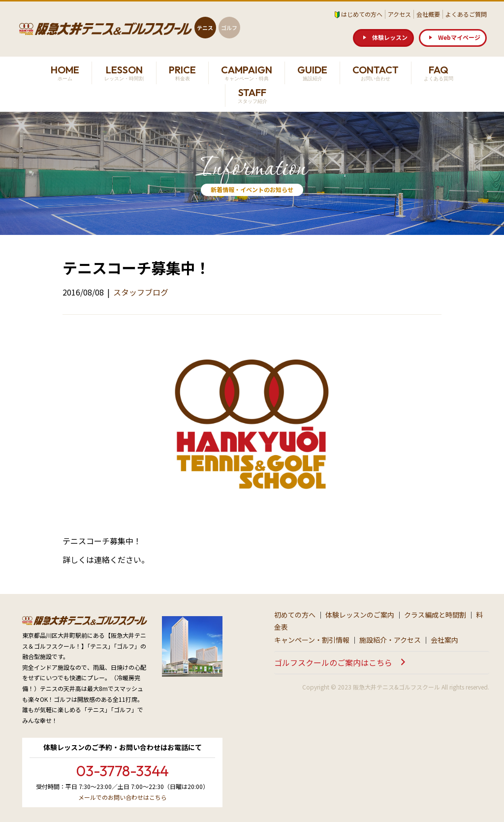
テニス (205, 28)
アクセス (399, 14)
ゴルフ (229, 28)
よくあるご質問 (466, 14)
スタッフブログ (141, 292)
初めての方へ (295, 615)
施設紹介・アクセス (390, 640)
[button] (383, 38)
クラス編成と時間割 (435, 615)
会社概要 (428, 14)
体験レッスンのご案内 (360, 615)
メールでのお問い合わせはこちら (123, 797)
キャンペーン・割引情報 (312, 640)
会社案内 (444, 640)
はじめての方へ (362, 14)
